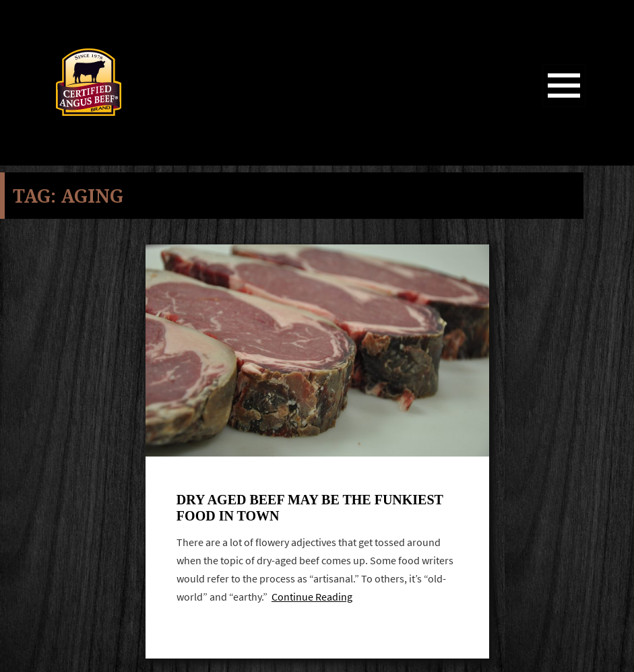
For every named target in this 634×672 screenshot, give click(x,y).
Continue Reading (312, 597)
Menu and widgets (564, 107)
